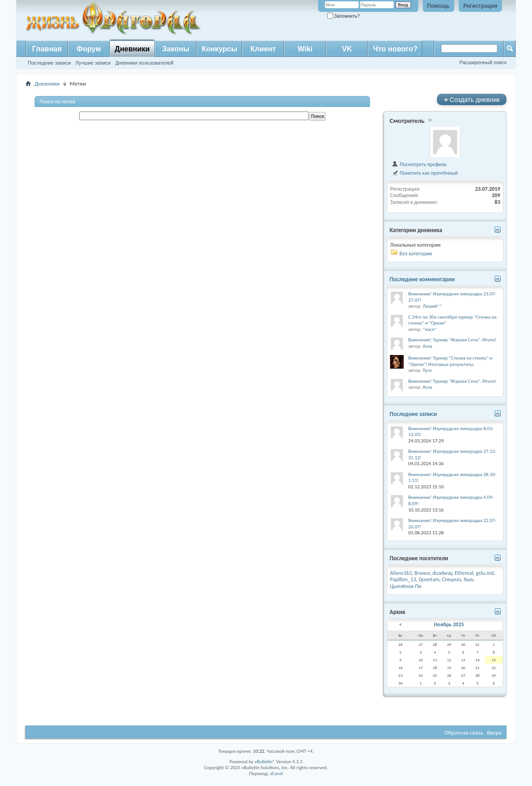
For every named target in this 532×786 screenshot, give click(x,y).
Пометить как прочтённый (425, 173)
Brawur (422, 573)
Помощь (438, 6)
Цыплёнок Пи (406, 586)
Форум (89, 49)
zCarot (276, 773)
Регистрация (480, 6)
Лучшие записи (93, 63)
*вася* (430, 329)
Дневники (132, 49)
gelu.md (485, 573)
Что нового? (395, 49)
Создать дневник (472, 99)
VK (347, 49)
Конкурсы (219, 49)
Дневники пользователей (144, 63)
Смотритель (407, 121)
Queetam (429, 579)
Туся (427, 370)
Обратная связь (464, 733)
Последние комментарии (422, 279)
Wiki (305, 49)
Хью (469, 579)
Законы (176, 49)
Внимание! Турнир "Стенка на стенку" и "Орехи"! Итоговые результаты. (450, 361)
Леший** (433, 306)
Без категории (416, 254)
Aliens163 (401, 573)
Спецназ (451, 579)
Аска (428, 346)
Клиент (263, 49)
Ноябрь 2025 (449, 624)
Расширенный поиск (483, 62)
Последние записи (49, 63)
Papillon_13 (403, 579)
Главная (47, 49)
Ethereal (464, 573)
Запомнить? (344, 16)
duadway (442, 573)
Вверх (494, 733)
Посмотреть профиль (419, 164)
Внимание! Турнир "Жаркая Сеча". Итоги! (452, 340)
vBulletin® (265, 762)
